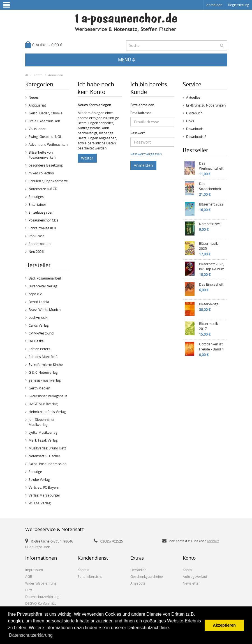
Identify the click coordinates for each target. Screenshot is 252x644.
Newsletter (191, 583)
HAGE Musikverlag (43, 404)
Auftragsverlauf (195, 577)
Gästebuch (194, 113)
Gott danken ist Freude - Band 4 (211, 347)
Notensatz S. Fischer (44, 456)
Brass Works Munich (45, 310)
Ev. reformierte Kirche (46, 365)
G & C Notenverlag (43, 372)
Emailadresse (141, 113)
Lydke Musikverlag (43, 432)
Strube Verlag (39, 480)
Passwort (137, 133)
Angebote (138, 583)
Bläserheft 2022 (211, 204)
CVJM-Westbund (41, 333)
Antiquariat (37, 105)
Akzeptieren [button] (224, 625)
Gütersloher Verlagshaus (48, 396)
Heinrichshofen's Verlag (47, 412)
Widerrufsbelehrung (41, 583)
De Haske (36, 341)
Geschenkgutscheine (147, 577)
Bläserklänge (209, 304)
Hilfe (29, 590)
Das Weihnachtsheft (211, 166)
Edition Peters (39, 349)
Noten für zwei (210, 224)
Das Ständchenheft (210, 186)
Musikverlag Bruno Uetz (47, 448)
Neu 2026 (36, 252)
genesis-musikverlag (45, 380)
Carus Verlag (39, 325)
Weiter (87, 158)
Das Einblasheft (211, 284)
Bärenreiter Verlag (43, 286)
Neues (34, 97)
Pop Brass (36, 236)
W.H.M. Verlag (40, 503)
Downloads (195, 129)
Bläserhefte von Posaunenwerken (42, 155)
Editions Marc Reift (43, 357)
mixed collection (41, 173)
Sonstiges (36, 197)
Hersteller (138, 570)
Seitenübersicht (90, 577)
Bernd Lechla (39, 302)
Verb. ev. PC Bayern (44, 487)
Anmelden (214, 5)
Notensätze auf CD (43, 189)
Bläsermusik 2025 (208, 246)
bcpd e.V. (36, 294)
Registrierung (239, 5)
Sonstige (35, 472)
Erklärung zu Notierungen (206, 105)
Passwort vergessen (146, 154)
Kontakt (213, 541)
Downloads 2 (196, 137)
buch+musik (38, 318)
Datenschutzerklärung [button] (31, 635)
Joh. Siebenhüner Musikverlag (42, 422)
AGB (29, 577)
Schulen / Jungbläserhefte (48, 181)
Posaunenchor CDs (43, 220)
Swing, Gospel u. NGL (45, 137)
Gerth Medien (39, 388)
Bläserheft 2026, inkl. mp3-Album (212, 266)
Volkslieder (37, 129)
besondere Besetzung (46, 165)
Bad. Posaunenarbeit (45, 278)
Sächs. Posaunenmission (48, 464)
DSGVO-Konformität (41, 603)
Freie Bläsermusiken (44, 121)
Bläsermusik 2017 (208, 326)
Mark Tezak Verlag (43, 440)
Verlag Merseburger (44, 495)
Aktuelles (193, 97)
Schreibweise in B (42, 228)
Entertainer (37, 205)
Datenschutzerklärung (42, 597)
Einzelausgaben (41, 212)
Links (190, 121)
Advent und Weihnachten (48, 145)
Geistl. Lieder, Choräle (46, 113)
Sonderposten (40, 244)
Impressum (34, 570)
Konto (38, 75)
